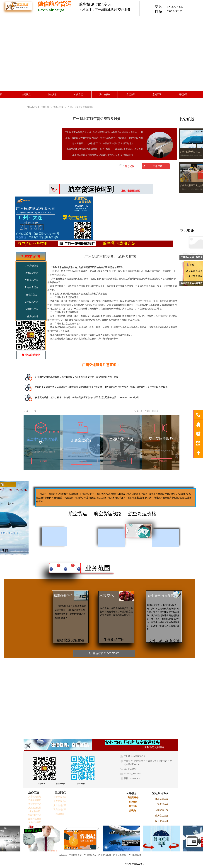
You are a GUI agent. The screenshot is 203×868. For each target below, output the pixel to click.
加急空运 (21, 237)
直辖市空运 (58, 107)
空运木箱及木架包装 (42, 439)
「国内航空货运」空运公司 (38, 107)
